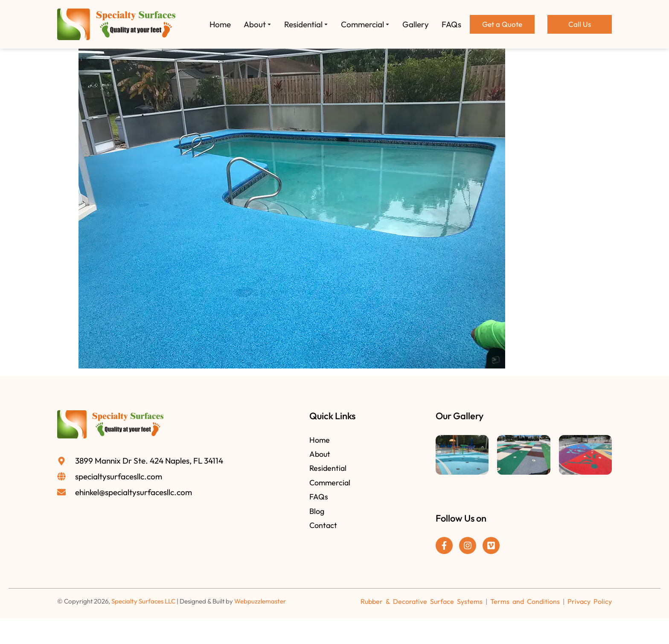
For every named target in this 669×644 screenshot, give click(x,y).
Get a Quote (502, 24)
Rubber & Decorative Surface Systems (422, 601)
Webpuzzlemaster (260, 601)
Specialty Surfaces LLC (143, 601)
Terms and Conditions (525, 601)
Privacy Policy (590, 601)
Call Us (580, 24)
